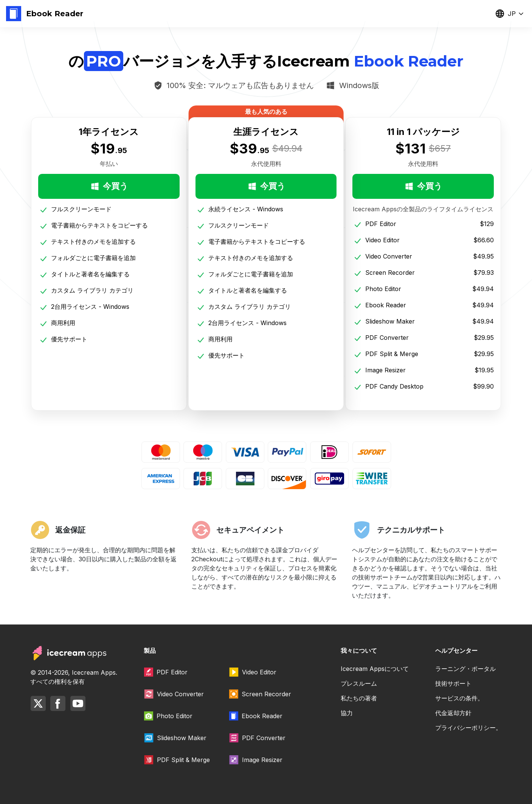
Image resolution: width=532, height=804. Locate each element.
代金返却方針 (453, 713)
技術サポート (453, 683)
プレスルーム (359, 683)
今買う (109, 186)
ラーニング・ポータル (465, 669)
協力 (347, 713)
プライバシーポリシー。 (468, 728)
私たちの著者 (359, 698)
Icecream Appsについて (375, 669)
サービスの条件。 (459, 698)
